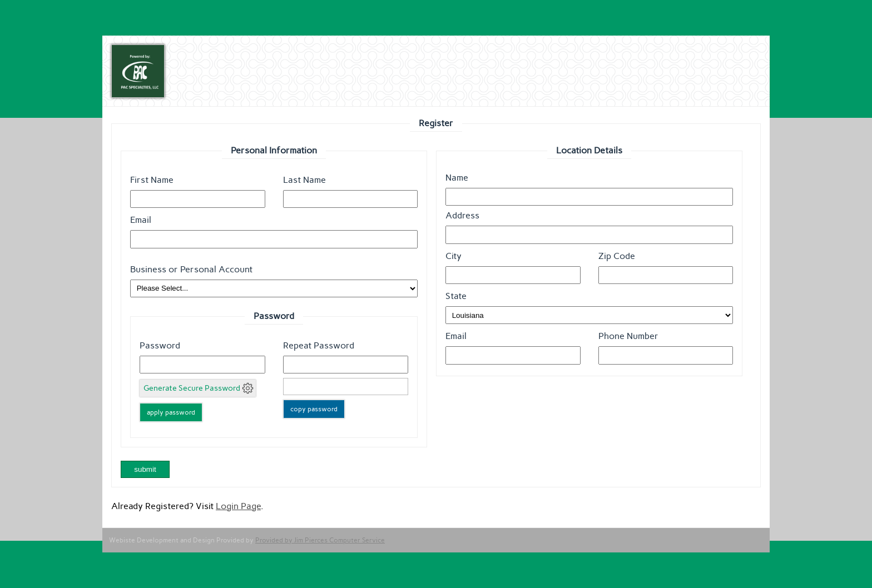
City (454, 256)
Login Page (238, 506)
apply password (171, 412)
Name (457, 178)
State (456, 296)
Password (160, 345)
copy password (314, 409)
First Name (152, 180)
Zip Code (617, 256)
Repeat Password (319, 345)
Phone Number (628, 336)
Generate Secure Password (192, 388)
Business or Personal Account (191, 269)
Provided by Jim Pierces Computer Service (320, 540)
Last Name (304, 180)
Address (462, 215)
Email (141, 220)
